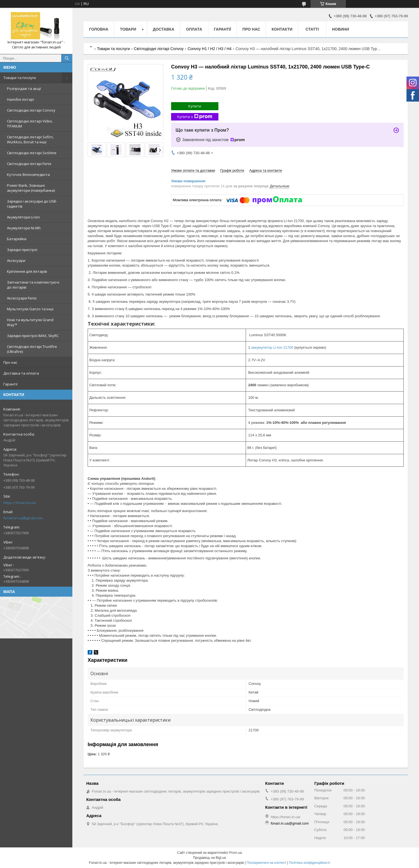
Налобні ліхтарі (20, 99)
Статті (312, 29)
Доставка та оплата (21, 373)
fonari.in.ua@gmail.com (23, 518)
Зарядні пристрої (22, 250)
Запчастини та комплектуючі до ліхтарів (33, 285)
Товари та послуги (20, 78)
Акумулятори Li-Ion (23, 217)
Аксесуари (16, 260)
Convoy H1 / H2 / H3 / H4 (209, 49)
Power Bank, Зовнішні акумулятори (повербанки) (31, 188)
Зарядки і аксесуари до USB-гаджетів (32, 204)
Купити (195, 106)
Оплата (194, 29)
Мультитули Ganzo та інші (30, 309)
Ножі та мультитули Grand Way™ (30, 322)
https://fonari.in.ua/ (20, 503)
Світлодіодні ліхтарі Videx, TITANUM (30, 124)
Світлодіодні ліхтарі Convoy (31, 110)
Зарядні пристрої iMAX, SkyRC (33, 336)
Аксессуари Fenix (22, 298)
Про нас (10, 362)
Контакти (282, 29)
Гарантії (10, 384)
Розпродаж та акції (24, 88)
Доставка (163, 29)
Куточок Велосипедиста (28, 174)
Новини (340, 29)
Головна (99, 29)
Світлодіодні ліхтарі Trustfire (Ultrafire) (32, 349)
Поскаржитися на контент (266, 863)
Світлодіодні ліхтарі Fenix (29, 164)
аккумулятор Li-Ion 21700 (272, 347)
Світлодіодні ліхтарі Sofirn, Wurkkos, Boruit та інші (30, 139)
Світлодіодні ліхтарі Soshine (32, 153)
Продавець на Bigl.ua (209, 858)
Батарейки (17, 239)
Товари (128, 29)
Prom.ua (236, 853)
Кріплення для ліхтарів (27, 271)
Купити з (195, 117)
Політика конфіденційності (309, 863)
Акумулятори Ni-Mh (24, 228)
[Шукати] (67, 58)
